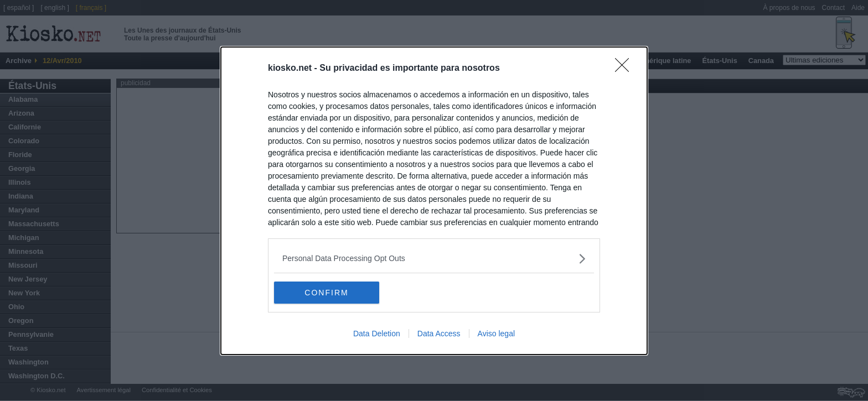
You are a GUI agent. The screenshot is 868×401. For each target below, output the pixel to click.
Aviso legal (496, 334)
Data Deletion (377, 334)
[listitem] (434, 259)
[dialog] (434, 201)
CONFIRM (326, 292)
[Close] (626, 69)
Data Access (439, 334)
